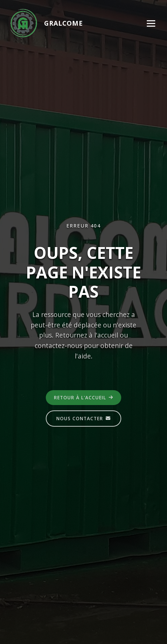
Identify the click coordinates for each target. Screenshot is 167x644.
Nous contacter (83, 419)
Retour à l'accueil (83, 398)
